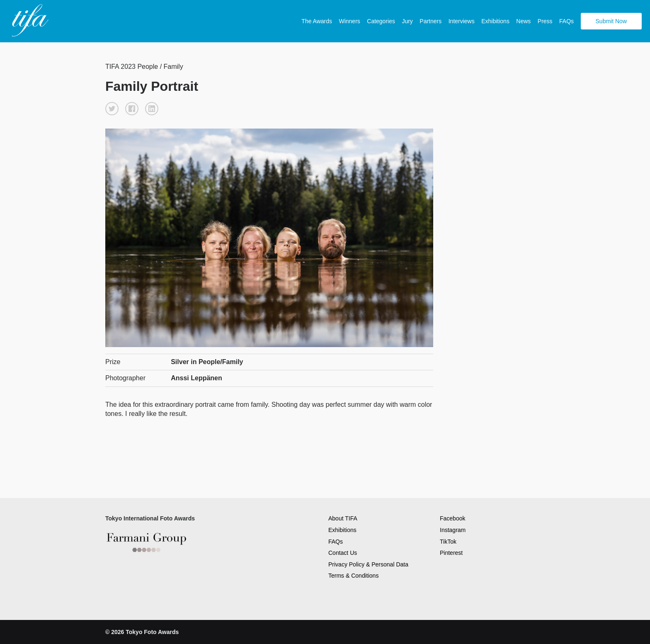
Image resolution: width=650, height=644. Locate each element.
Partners (431, 21)
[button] (112, 109)
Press (545, 21)
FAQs (566, 21)
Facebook (452, 518)
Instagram (453, 530)
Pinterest (451, 553)
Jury (407, 21)
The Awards (317, 21)
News (523, 21)
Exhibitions (495, 21)
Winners (349, 21)
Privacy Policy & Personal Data (368, 564)
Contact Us (343, 553)
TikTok (448, 542)
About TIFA (343, 518)
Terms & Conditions (353, 576)
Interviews (462, 21)
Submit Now (611, 21)
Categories (381, 21)
